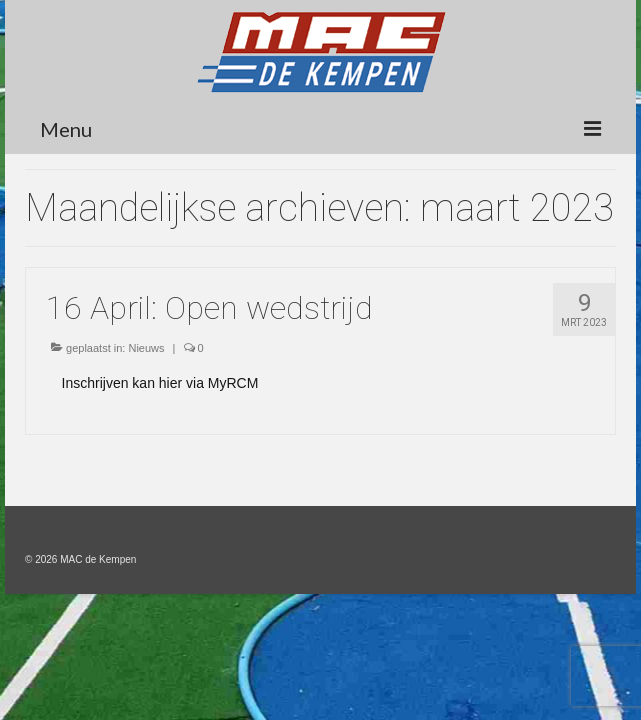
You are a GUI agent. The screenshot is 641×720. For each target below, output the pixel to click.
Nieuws (146, 348)
